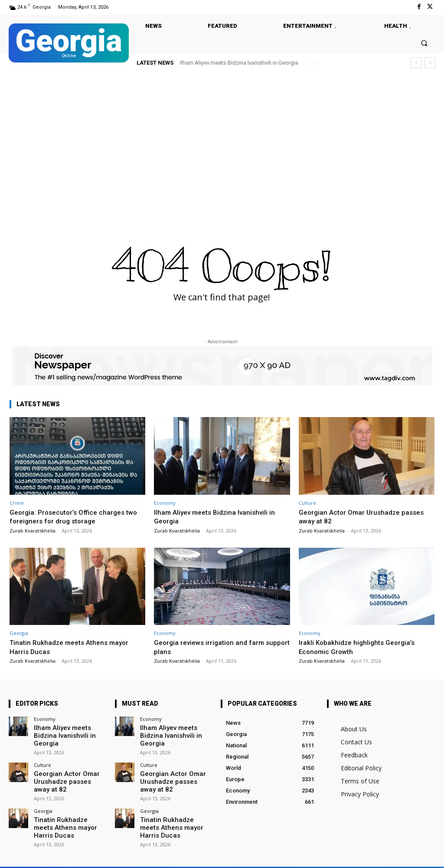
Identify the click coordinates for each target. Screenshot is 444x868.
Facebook (64, 856)
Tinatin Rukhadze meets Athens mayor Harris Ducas (69, 810)
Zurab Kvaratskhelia (33, 531)
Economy (165, 503)
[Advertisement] (222, 141)
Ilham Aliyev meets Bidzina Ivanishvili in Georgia (239, 63)
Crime (17, 503)
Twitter (109, 856)
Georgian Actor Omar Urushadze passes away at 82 (366, 516)
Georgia (19, 633)
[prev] (416, 63)
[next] (430, 63)
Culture (307, 503)
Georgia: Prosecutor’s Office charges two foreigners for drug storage (71, 516)
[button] (424, 43)
